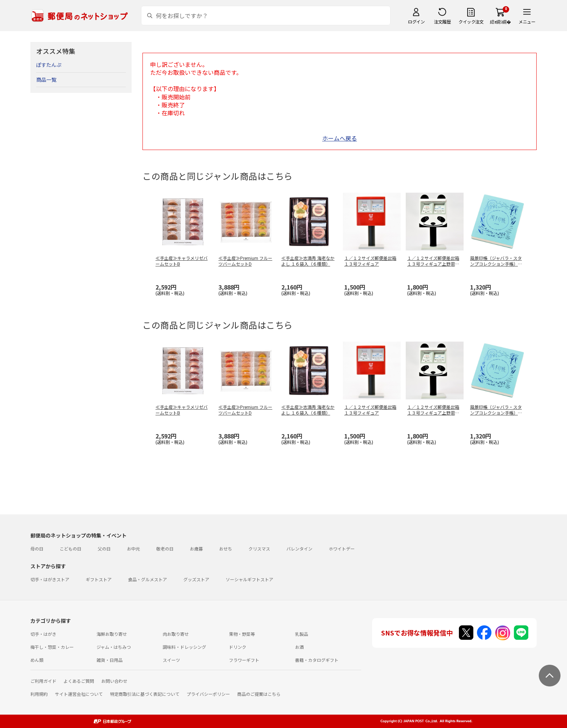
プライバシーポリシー (208, 694)
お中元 (133, 549)
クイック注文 (471, 22)
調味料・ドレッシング (184, 647)
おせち (226, 549)
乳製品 (302, 634)
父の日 (104, 549)
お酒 (299, 647)
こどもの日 (71, 549)
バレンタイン (299, 549)
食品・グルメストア (148, 579)
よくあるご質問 (79, 681)
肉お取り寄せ (176, 634)
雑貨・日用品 (110, 660)
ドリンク (238, 647)
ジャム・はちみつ (114, 647)
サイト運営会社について (79, 694)
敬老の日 (165, 549)
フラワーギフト (244, 660)
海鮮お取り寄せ (112, 634)
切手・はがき (43, 634)
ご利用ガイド (43, 681)
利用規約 (39, 694)
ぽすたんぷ (49, 65)
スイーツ (171, 660)
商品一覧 (46, 80)
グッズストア (196, 579)
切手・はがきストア (50, 579)
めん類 (37, 660)
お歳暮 (196, 549)
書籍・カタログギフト (317, 660)
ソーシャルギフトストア (250, 579)
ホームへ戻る (340, 138)
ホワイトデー (342, 549)
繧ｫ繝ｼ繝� (500, 22)
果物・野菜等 (242, 634)
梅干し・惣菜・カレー (52, 647)
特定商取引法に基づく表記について (145, 694)
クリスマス (259, 549)
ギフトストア (99, 579)
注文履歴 (442, 22)
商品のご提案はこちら (259, 694)
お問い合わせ (114, 681)
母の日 (37, 549)
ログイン (416, 22)
